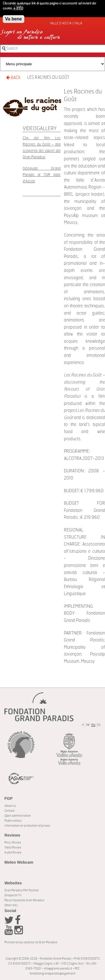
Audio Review (13, 852)
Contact (10, 811)
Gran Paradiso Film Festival (21, 890)
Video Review (13, 847)
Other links (11, 905)
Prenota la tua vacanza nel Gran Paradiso (31, 942)
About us (10, 806)
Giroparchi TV (13, 895)
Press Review (13, 843)
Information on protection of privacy (27, 826)
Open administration (18, 816)
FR (88, 725)
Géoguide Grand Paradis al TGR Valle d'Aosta (42, 175)
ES (99, 725)
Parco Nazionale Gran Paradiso (24, 900)
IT (83, 725)
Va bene (14, 18)
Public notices (13, 821)
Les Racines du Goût (48, 77)
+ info (18, 7)
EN (93, 725)
